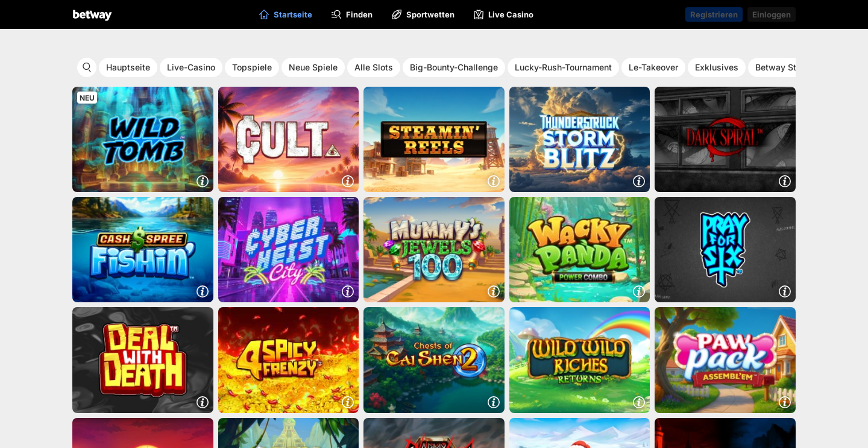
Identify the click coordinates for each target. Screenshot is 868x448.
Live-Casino (191, 67)
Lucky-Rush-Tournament (563, 67)
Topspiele (252, 67)
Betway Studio (785, 67)
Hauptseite (128, 67)
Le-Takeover (653, 67)
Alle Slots (374, 67)
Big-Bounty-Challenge (454, 67)
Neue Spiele (313, 67)
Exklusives (717, 67)
